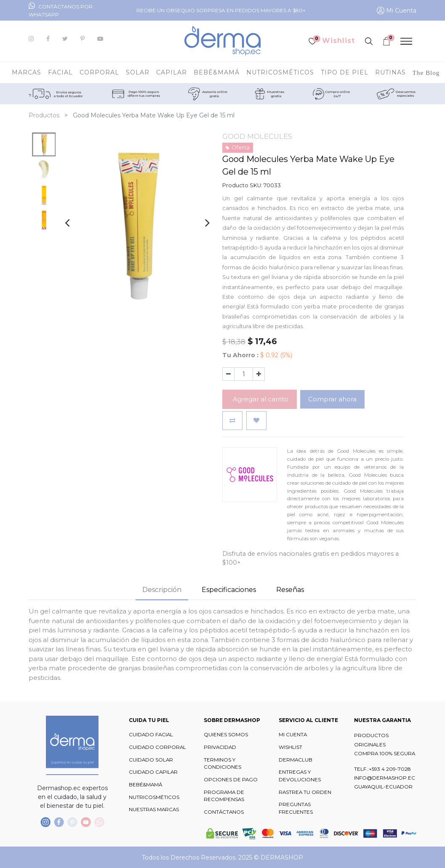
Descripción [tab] (162, 590)
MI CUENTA (293, 735)
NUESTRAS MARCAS (154, 810)
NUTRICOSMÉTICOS (154, 797)
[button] (232, 421)
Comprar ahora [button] (332, 399)
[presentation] (67, 223)
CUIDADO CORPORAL (157, 747)
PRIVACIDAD (220, 747)
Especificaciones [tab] (229, 590)
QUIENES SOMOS (226, 735)
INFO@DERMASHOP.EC (385, 778)
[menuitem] (426, 72)
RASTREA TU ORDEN (305, 792)
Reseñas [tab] (290, 590)
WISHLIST (290, 747)
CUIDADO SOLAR (151, 760)
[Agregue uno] (259, 374)
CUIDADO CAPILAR (153, 772)
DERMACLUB (296, 760)
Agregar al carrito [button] (260, 399)
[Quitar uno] (228, 374)
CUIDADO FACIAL (151, 735)
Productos (44, 115)
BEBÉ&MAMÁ (145, 785)
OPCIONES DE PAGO (231, 780)
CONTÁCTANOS (224, 812)
